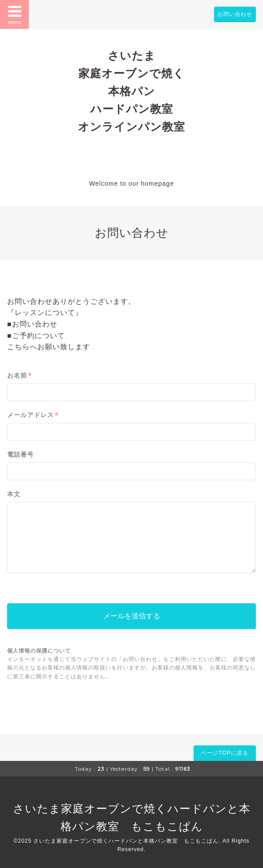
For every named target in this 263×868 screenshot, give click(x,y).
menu (15, 14)
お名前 (20, 376)
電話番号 (20, 454)
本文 (14, 494)
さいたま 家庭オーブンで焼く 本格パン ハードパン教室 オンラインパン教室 (131, 91)
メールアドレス (33, 415)
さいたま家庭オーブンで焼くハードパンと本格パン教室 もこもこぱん (126, 841)
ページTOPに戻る (225, 753)
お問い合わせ (235, 14)
